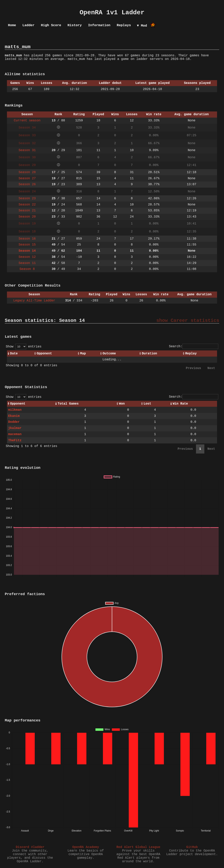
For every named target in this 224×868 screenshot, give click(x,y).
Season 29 (27, 165)
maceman (15, 434)
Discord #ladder (30, 847)
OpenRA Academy (86, 847)
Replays (124, 25)
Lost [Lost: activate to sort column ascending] (147, 404)
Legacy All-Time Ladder (34, 301)
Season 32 (27, 143)
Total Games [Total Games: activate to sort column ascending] (68, 404)
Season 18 (27, 232)
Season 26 (27, 184)
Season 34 (27, 128)
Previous (194, 368)
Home (12, 25)
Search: (194, 346)
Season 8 (27, 269)
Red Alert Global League (138, 847)
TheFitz (15, 440)
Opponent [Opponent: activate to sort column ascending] (44, 354)
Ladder (28, 25)
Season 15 (27, 245)
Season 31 (27, 150)
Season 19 (27, 224)
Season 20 (27, 217)
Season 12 (27, 257)
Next (211, 368)
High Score (51, 25)
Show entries (24, 347)
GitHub (192, 847)
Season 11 (27, 263)
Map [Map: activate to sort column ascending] (83, 354)
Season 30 (27, 157)
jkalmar (15, 428)
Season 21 (27, 211)
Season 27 (27, 178)
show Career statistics (188, 321)
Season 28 (27, 172)
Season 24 (27, 192)
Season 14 (27, 251)
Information (99, 25)
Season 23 (27, 199)
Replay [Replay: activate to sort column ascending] (191, 354)
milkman (15, 410)
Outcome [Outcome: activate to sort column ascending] (109, 354)
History (75, 25)
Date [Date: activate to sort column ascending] (14, 354)
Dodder (14, 422)
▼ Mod (142, 26)
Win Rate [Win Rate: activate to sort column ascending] (180, 404)
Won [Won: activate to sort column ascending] (122, 404)
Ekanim (14, 416)
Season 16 (27, 239)
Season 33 (27, 135)
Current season (27, 121)
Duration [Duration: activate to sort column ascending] (149, 354)
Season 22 (27, 205)
